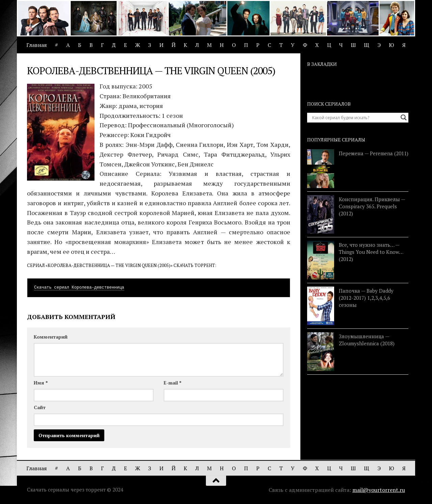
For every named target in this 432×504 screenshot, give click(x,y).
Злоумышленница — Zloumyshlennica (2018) (367, 340)
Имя (41, 383)
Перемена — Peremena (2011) (374, 153)
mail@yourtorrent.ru (379, 490)
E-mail (172, 383)
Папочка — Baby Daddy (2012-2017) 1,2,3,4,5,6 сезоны (366, 298)
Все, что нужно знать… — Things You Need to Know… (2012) (371, 252)
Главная (37, 45)
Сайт (40, 407)
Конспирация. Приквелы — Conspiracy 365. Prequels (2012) (372, 206)
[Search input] (355, 117)
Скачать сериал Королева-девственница (79, 288)
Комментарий (51, 337)
